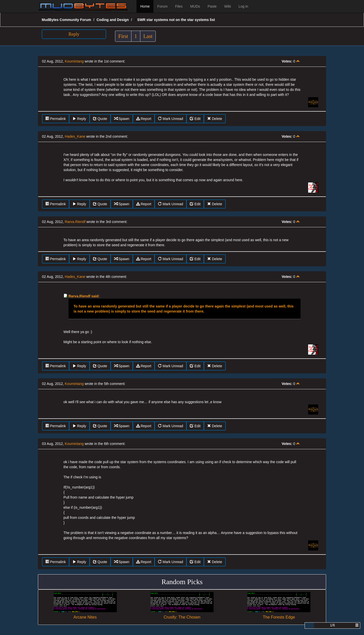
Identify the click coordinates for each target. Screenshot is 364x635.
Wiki (227, 6)
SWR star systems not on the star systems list (176, 20)
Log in (243, 6)
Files (179, 6)
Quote (100, 119)
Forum (162, 6)
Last (148, 36)
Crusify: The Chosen (182, 617)
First (123, 36)
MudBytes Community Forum (66, 20)
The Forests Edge (279, 617)
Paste (212, 6)
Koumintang (74, 61)
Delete (215, 119)
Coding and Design (113, 20)
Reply (74, 34)
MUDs (195, 6)
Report (144, 119)
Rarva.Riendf (75, 222)
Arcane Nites (85, 617)
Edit (195, 119)
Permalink (56, 119)
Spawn (122, 119)
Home (145, 6)
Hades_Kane (75, 136)
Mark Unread (170, 119)
